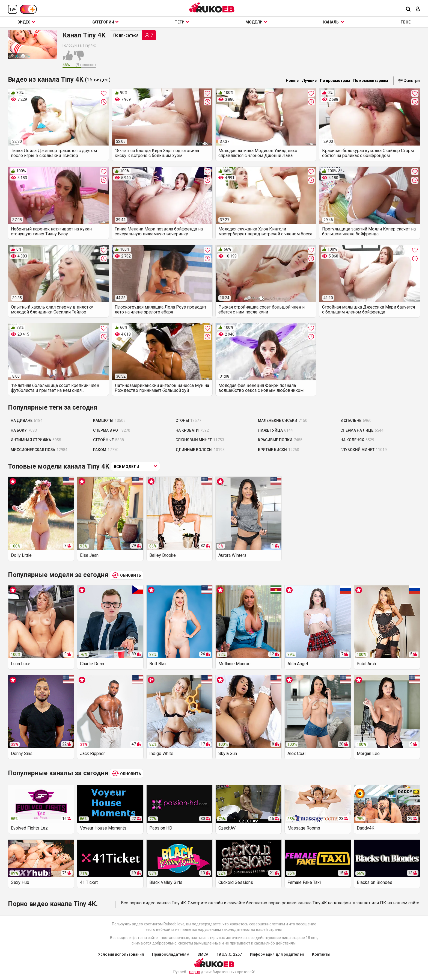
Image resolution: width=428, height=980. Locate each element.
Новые (292, 81)
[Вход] (418, 9)
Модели (256, 22)
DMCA (203, 954)
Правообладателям (171, 954)
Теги (182, 22)
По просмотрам (335, 81)
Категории (105, 22)
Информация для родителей (277, 954)
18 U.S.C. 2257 (229, 954)
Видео (26, 22)
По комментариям (371, 81)
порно (195, 972)
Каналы (334, 22)
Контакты (321, 954)
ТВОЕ (405, 22)
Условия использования (121, 954)
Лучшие (309, 81)
